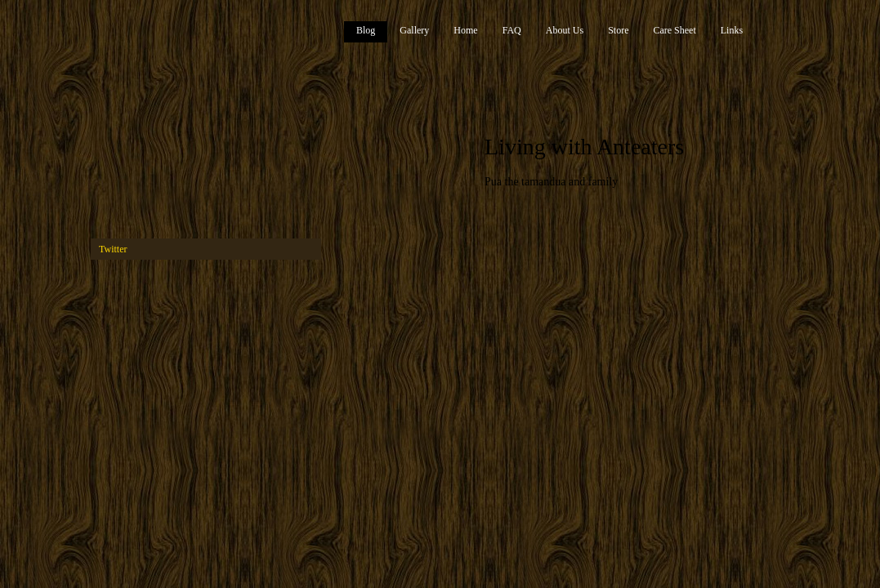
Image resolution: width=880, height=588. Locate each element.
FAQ (512, 30)
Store (618, 30)
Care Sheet (674, 30)
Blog (366, 30)
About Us (565, 30)
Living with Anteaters (584, 147)
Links (732, 30)
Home (465, 30)
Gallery (414, 30)
